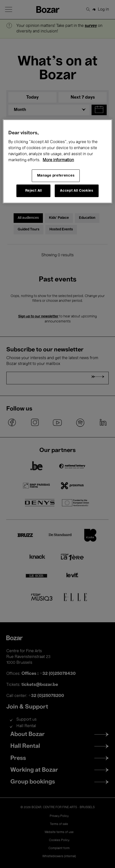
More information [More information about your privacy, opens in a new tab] (58, 160)
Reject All (34, 191)
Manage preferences (56, 175)
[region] (57, 161)
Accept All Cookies (77, 191)
